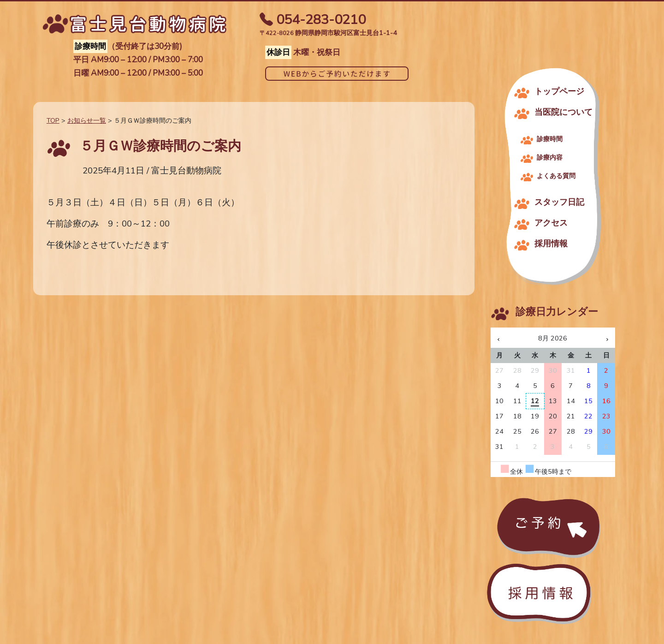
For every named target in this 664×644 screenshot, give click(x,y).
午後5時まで (548, 472)
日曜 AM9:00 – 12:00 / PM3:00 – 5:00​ (138, 74)
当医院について (563, 112)
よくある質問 (556, 176)
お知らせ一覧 (87, 120)
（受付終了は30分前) (128, 47)
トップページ (559, 91)
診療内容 (550, 157)
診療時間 (550, 139)
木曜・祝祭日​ (303, 53)
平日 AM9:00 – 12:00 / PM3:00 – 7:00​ (138, 60)
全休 (511, 472)
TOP (53, 120)
